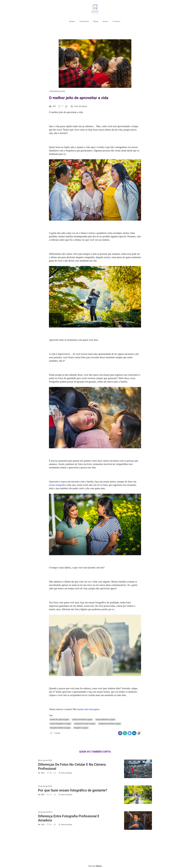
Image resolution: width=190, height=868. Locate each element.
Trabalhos (84, 21)
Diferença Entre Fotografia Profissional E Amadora (69, 818)
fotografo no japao (81, 728)
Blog (96, 21)
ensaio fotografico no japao (60, 724)
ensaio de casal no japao (59, 720)
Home (72, 21)
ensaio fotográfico (58, 485)
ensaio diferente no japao (105, 720)
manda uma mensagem (88, 709)
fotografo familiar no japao (60, 728)
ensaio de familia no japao (82, 720)
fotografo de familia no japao (110, 724)
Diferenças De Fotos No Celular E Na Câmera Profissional (72, 767)
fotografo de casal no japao (85, 724)
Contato (117, 21)
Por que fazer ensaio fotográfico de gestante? (73, 790)
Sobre (105, 21)
